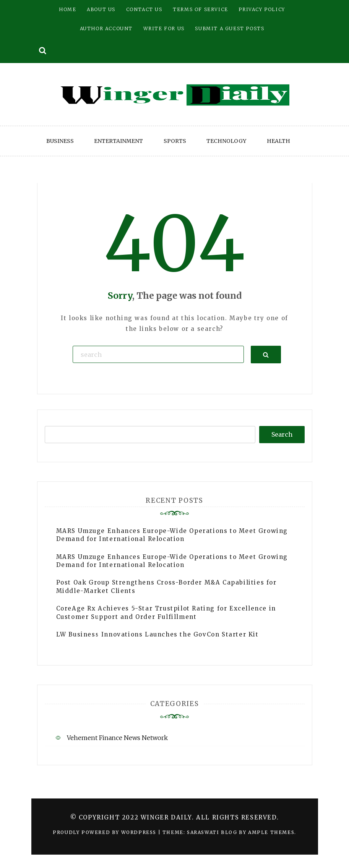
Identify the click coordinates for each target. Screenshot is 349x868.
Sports (175, 141)
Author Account (106, 28)
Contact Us (144, 9)
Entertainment (118, 141)
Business (60, 141)
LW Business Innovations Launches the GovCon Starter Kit (157, 634)
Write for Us (164, 28)
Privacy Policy (262, 9)
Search (282, 434)
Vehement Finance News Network (117, 738)
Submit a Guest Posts (230, 28)
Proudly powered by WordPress (105, 832)
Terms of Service (200, 9)
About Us (101, 9)
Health (278, 141)
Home (67, 9)
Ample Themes (271, 832)
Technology (226, 141)
